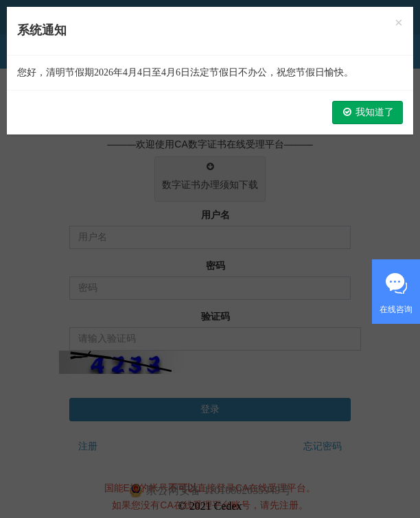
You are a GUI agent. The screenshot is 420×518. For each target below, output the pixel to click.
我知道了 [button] (368, 112)
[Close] (399, 23)
